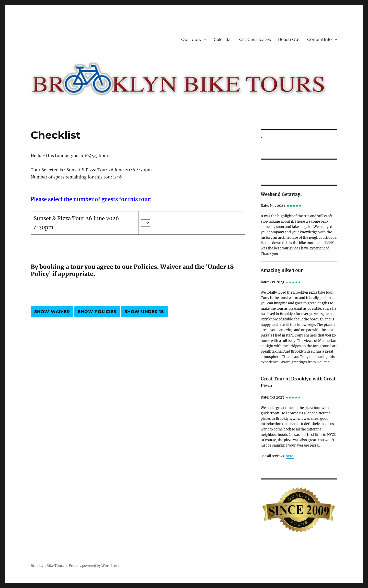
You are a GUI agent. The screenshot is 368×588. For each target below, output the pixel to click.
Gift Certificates (255, 39)
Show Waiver (52, 312)
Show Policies (97, 312)
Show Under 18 (144, 312)
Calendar (223, 39)
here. (290, 456)
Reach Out (289, 39)
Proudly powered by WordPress (94, 566)
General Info (319, 39)
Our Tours (191, 39)
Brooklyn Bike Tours (47, 566)
